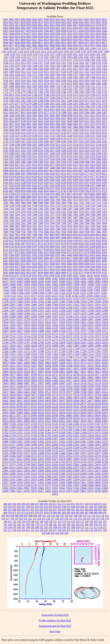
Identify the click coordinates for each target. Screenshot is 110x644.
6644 (52, 191)
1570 (93, 75)
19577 (69, 392)
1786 (64, 92)
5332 (40, 159)
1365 (11, 69)
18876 (105, 377)
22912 (12, 468)
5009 (70, 115)
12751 (69, 337)
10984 (105, 281)
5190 (70, 142)
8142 (46, 241)
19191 (41, 386)
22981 (98, 468)
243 (62, 533)
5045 (52, 121)
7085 (29, 203)
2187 (35, 101)
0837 (11, 43)
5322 (87, 156)
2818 (46, 110)
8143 (52, 241)
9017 (29, 264)
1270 (29, 60)
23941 (62, 488)
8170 (29, 244)
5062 (35, 124)
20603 (69, 415)
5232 (70, 147)
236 (96, 530)
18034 (98, 360)
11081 (48, 290)
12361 (103, 296)
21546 (41, 433)
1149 (6, 54)
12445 (105, 308)
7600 (87, 223)
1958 (6, 95)
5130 (81, 133)
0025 (11, 22)
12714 (12, 334)
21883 (105, 439)
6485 (29, 188)
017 (82, 504)
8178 (64, 244)
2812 (11, 110)
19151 (12, 386)
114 (102, 516)
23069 (76, 471)
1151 (18, 54)
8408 (75, 255)
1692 (29, 86)
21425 (5, 430)
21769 (34, 436)
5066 (58, 124)
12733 (90, 334)
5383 (6, 162)
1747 (70, 86)
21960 (90, 442)
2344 (70, 104)
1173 (40, 57)
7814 (52, 232)
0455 (99, 28)
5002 (29, 115)
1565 (64, 75)
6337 (52, 182)
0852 (46, 43)
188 (87, 524)
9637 (99, 270)
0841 (29, 43)
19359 (55, 389)
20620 (98, 415)
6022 (52, 171)
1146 (95, 51)
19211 (55, 386)
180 (50, 524)
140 (5, 521)
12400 (5, 305)
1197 (57, 57)
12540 (69, 316)
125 (44, 519)
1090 (70, 48)
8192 (11, 246)
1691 (23, 86)
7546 (11, 220)
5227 (40, 147)
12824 (105, 343)
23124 (34, 474)
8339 (52, 252)
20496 (34, 412)
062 (78, 510)
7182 (40, 209)
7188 (75, 209)
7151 (46, 206)
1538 (40, 75)
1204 (98, 57)
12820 (76, 343)
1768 (87, 89)
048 (14, 510)
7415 (23, 217)
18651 (98, 372)
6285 (35, 179)
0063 (52, 25)
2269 (75, 101)
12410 (62, 305)
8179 (70, 244)
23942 (69, 488)
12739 (5, 337)
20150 (5, 407)
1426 (29, 69)
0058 (23, 25)
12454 (62, 311)
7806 (46, 232)
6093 (104, 171)
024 (10, 507)
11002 (98, 284)
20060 (76, 401)
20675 (55, 418)
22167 (48, 447)
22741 (48, 462)
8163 (104, 241)
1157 (52, 54)
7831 (58, 232)
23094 (5, 474)
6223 (29, 177)
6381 (46, 185)
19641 (20, 395)
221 (28, 530)
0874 (99, 43)
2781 (6, 107)
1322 (64, 63)
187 (82, 524)
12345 (75, 296)
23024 (12, 471)
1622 (35, 80)
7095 (64, 203)
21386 (90, 427)
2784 (23, 107)
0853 (52, 43)
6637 (11, 191)
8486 (104, 258)
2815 (29, 110)
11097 (27, 293)
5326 (6, 159)
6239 (70, 177)
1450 (52, 69)
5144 (58, 136)
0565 (99, 31)
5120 (29, 133)
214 (100, 527)
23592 (41, 482)
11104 (76, 293)
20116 (41, 404)
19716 (55, 395)
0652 (64, 37)
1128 (77, 51)
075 (32, 513)
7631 (87, 226)
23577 (34, 482)
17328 (62, 351)
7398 (93, 214)
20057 (62, 401)
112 (93, 516)
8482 (87, 258)
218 (14, 530)
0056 (11, 25)
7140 (23, 206)
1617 (11, 80)
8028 (87, 235)
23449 (105, 476)
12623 (98, 322)
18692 (20, 375)
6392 (70, 185)
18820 (34, 377)
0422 (64, 28)
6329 (29, 182)
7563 (70, 220)
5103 (46, 130)
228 (60, 530)
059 (64, 510)
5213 (70, 145)
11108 (104, 293)
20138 (90, 404)
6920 (75, 197)
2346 (81, 104)
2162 (17, 98)
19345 (34, 389)
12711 (105, 331)
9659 (40, 273)
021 (100, 504)
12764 (5, 340)
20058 (69, 401)
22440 (62, 453)
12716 (20, 334)
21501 (105, 430)
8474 (58, 258)
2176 (99, 98)
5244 (35, 150)
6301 (58, 179)
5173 (81, 139)
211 (87, 527)
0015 (81, 19)
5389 (35, 162)
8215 (29, 249)
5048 (70, 121)
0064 (58, 25)
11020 (55, 287)
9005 (17, 264)
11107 (97, 293)
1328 (93, 63)
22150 (34, 447)
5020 (29, 118)
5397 (70, 162)
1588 (93, 78)
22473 (83, 453)
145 (28, 521)
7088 (41, 203)
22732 (34, 462)
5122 (40, 133)
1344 (52, 66)
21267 (97, 424)
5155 (81, 136)
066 (96, 510)
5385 (17, 162)
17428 (27, 354)
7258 (93, 212)
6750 (93, 191)
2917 (17, 113)
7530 (99, 217)
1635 (93, 80)
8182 (81, 244)
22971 (76, 468)
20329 (41, 410)
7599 (81, 223)
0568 (11, 34)
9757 (17, 276)
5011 (81, 115)
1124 (55, 51)
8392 (35, 255)
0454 (93, 28)
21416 (105, 427)
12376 (98, 299)
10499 (62, 281)
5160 (6, 139)
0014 (75, 19)
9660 (46, 273)
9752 (104, 273)
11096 (20, 293)
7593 (46, 223)
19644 (27, 395)
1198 (63, 57)
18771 (98, 375)
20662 (48, 418)
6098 (29, 174)
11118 (40, 296)
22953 (48, 468)
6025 (70, 171)
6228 (58, 177)
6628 (70, 188)
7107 (93, 203)
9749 (93, 273)
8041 (99, 235)
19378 (69, 389)
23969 (105, 488)
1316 (35, 63)
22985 (105, 468)
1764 (64, 89)
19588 (76, 392)
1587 (87, 78)
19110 (76, 383)
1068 (6, 48)
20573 (20, 415)
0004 (23, 19)
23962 (98, 488)
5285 (40, 153)
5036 (11, 121)
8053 (12, 238)
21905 (41, 442)
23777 (48, 485)
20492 (27, 412)
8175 (52, 244)
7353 (46, 214)
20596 (55, 415)
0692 (99, 37)
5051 (87, 121)
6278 (99, 177)
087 (87, 513)
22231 (20, 450)
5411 (17, 165)
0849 (35, 43)
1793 (99, 92)
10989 (34, 284)
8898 (104, 261)
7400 (99, 214)
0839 (17, 43)
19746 (83, 395)
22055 (62, 444)
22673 (55, 459)
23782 (55, 485)
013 (64, 504)
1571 (99, 75)
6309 (104, 179)
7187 (70, 209)
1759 (35, 89)
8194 (23, 246)
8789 (58, 261)
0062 (46, 25)
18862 (90, 377)
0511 (75, 31)
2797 (93, 107)
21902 (34, 442)
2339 (40, 104)
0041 (81, 22)
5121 (35, 133)
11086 (76, 290)
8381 (99, 252)
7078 (93, 200)
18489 (5, 372)
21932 (62, 442)
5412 (23, 165)
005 (28, 504)
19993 (98, 398)
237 (100, 530)
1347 (70, 66)
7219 (29, 212)
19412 (105, 389)
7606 (11, 226)
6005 (104, 168)
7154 (64, 206)
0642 (11, 37)
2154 (81, 95)
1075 (17, 48)
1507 (6, 72)
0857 (75, 43)
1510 (17, 72)
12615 (41, 322)
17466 (62, 354)
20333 (48, 410)
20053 (55, 401)
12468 (27, 313)
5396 (64, 162)
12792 (55, 343)
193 (5, 527)
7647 (6, 229)
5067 (64, 124)
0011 (58, 19)
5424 (93, 165)
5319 (70, 156)
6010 (11, 171)
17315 (48, 351)
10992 (55, 284)
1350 (87, 66)
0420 (52, 28)
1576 (23, 78)
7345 (29, 214)
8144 (58, 241)
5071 (81, 124)
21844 (34, 439)
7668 (64, 229)
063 (82, 510)
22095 (5, 447)
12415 (90, 305)
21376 (76, 427)
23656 (90, 482)
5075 (104, 124)
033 (50, 507)
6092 (99, 171)
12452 (48, 311)
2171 (70, 98)
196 (19, 527)
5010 (75, 115)
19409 (98, 389)
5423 (87, 165)
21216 (83, 424)
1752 (99, 86)
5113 (98, 130)
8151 (81, 241)
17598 (34, 357)
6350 (75, 182)
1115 (4, 51)
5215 (81, 145)
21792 (48, 436)
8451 (17, 258)
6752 (104, 191)
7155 (70, 206)
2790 (58, 107)
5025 (52, 118)
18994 (48, 380)
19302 (105, 386)
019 (91, 504)
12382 (34, 302)
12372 (76, 299)
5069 (75, 124)
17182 (90, 348)
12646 (48, 328)
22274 (83, 450)
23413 (76, 476)
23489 (55, 479)
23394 (62, 476)
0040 (75, 22)
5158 (99, 136)
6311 (11, 182)
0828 (64, 40)
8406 (70, 255)
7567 (81, 220)
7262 (6, 214)
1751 (93, 86)
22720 (105, 459)
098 (30, 516)
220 (23, 530)
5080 (29, 127)
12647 (55, 328)
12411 (69, 305)
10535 (69, 281)
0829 (70, 40)
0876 (6, 46)
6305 (81, 179)
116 (3, 519)
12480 (90, 313)
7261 (104, 212)
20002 (12, 401)
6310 (6, 182)
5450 (64, 168)
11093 (6, 293)
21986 (27, 444)
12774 (48, 340)
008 (41, 504)
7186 (64, 209)
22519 (41, 456)
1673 (40, 83)
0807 (17, 40)
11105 (83, 293)
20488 (20, 412)
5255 (93, 150)
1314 (23, 63)
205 (60, 527)
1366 (17, 69)
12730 (83, 334)
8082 (46, 238)
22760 (98, 462)
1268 (23, 60)
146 (32, 521)
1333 (99, 63)
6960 (104, 197)
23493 (62, 479)
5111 (87, 130)
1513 (35, 72)
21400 (98, 427)
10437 (12, 278)
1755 (11, 89)
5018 (17, 118)
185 (73, 524)
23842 (98, 485)
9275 (52, 267)
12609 (105, 319)
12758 (105, 337)
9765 (58, 276)
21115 (41, 424)
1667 (6, 83)
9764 (52, 276)
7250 (58, 212)
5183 (35, 142)
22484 (105, 453)
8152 (87, 241)
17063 (27, 348)
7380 (64, 214)
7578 (11, 223)
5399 (81, 162)
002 (14, 504)
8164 (6, 244)
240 (48, 533)
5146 (70, 136)
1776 (6, 92)
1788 (75, 92)
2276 (11, 104)
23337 (20, 476)
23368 (48, 476)
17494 (83, 354)
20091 (105, 401)
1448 (40, 69)
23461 (20, 479)
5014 (99, 115)
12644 (34, 328)
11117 (34, 296)
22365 (20, 453)
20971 (90, 421)
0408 (35, 28)
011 (55, 504)
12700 (62, 331)
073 (23, 513)
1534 (17, 75)
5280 (11, 153)
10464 (98, 278)
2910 (81, 110)
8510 (40, 261)
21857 (55, 439)
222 (32, 530)
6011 (17, 171)
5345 (70, 159)
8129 (17, 241)
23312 (5, 476)
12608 (98, 319)
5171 (70, 139)
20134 (62, 404)
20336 (55, 410)
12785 (12, 343)
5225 (29, 147)
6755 (17, 194)
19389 (76, 389)
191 (100, 524)
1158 (58, 54)
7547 (17, 220)
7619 (70, 226)
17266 (12, 351)
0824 (52, 40)
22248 (48, 450)
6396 (87, 185)
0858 (81, 43)
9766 (63, 276)
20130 (48, 404)
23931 (55, 488)
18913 (12, 380)
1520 (75, 72)
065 (91, 510)
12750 (62, 337)
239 (44, 533)
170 (37, 524)
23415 (83, 476)
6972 (29, 200)
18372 (27, 369)
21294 (27, 427)
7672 (75, 229)
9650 (17, 273)
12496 (48, 316)
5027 (64, 118)
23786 (62, 485)
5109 (81, 130)
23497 (69, 479)
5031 (87, 118)
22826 (55, 465)
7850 (87, 232)
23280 (90, 474)
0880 (23, 46)
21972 (105, 442)
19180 (34, 386)
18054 (5, 363)
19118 (83, 383)
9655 (29, 273)
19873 (27, 398)
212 (91, 527)
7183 (46, 209)
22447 (76, 453)
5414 (35, 165)
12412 (76, 305)
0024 (6, 22)
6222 (23, 177)
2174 (87, 98)
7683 (93, 229)
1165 (98, 54)
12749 (55, 337)
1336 (11, 66)
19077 (41, 383)
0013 (70, 19)
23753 (41, 485)
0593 (75, 34)
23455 (12, 479)
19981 (90, 398)
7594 (52, 223)
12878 (41, 345)
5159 (104, 136)
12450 (34, 311)
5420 (70, 165)
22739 (41, 462)
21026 (13, 424)
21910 (48, 442)
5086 (64, 127)
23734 (20, 485)
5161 (11, 139)
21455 (34, 430)
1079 (41, 48)
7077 (87, 200)
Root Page (55, 631)
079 (50, 513)
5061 (29, 124)
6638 (17, 191)
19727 (69, 395)
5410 (11, 165)
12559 (34, 319)
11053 (69, 287)
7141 (29, 206)
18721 (41, 375)
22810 (48, 465)
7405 (6, 217)
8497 (17, 261)
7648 (11, 229)
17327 (55, 351)
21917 (55, 442)
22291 (105, 450)
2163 (23, 98)
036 (64, 507)
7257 (87, 212)
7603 (99, 223)
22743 (55, 462)
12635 (76, 325)
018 (87, 504)
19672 (34, 395)
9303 (6, 270)
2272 (93, 101)
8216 (35, 249)
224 (41, 530)
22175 (62, 447)
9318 (52, 270)
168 (28, 524)
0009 (46, 19)
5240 (11, 150)
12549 (105, 316)
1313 (17, 63)
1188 (52, 57)
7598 (75, 223)
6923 (93, 197)
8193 (17, 246)
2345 (75, 104)
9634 (93, 270)
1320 (52, 63)
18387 (48, 369)
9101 (93, 264)
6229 (64, 177)
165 (14, 524)
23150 (48, 474)
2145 (29, 95)
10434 (97, 276)
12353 (82, 296)
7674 (81, 229)
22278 (90, 450)
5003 (35, 115)
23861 (20, 488)
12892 (12, 348)
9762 (40, 276)
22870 (98, 465)
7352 (40, 214)
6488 (40, 188)
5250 (70, 150)
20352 (69, 410)
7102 (81, 203)
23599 (62, 482)
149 (46, 521)
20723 (83, 418)
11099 (41, 293)
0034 (58, 22)
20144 (97, 404)
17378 (90, 351)
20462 (12, 412)
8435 (93, 255)
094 (12, 516)
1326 (81, 63)
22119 (19, 447)
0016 (87, 19)
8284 (29, 252)
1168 (12, 57)
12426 (48, 308)
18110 (76, 363)
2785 (29, 107)
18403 (62, 369)
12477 (69, 313)
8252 (93, 249)
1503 (99, 69)
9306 (23, 270)
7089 (46, 203)
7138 (11, 206)
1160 (69, 54)
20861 (20, 421)
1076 (23, 48)
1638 (104, 80)
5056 (6, 124)
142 (14, 521)
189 (91, 524)
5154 (75, 136)
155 (73, 521)
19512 (48, 392)
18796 (12, 377)
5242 (23, 150)
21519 (12, 433)
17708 (69, 357)
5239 (6, 150)
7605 (6, 226)
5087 (70, 127)
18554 (27, 372)
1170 (23, 57)
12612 (20, 322)
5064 (46, 124)
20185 (34, 407)
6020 (40, 171)
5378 (93, 159)
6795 (52, 194)
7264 (17, 214)
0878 (17, 46)
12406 (34, 305)
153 (64, 521)
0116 (93, 25)
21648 (62, 433)
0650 (52, 37)
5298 (64, 153)
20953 (69, 421)
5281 (17, 153)
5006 (52, 115)
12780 (83, 340)
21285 (5, 427)
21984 (20, 444)
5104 (52, 130)
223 (37, 530)
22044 (55, 444)
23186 (62, 474)
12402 (20, 305)
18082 (41, 363)
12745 (34, 337)
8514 (52, 261)
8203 (64, 246)
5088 (75, 127)
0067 (75, 25)
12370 (62, 299)
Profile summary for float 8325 (55, 620)
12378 (5, 302)
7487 (75, 217)
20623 (105, 415)
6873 (70, 194)
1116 (9, 51)
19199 (48, 386)
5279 (6, 153)
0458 (11, 31)
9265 (35, 267)
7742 (23, 232)
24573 (69, 491)
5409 (6, 165)
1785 (58, 92)
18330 (98, 366)
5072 (87, 124)
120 (21, 519)
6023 (58, 171)
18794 (5, 377)
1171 (29, 57)
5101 (35, 130)
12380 (20, 302)
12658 (27, 331)
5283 (29, 153)
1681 (75, 83)
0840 (23, 43)
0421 (58, 28)
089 (96, 513)
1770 (99, 89)
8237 (70, 249)
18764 (90, 375)
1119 (26, 51)
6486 (35, 188)
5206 (29, 145)
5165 (35, 139)
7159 (93, 206)
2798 (99, 107)
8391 (29, 255)
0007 (40, 19)
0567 (6, 34)
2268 (70, 101)
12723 (41, 334)
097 (26, 516)
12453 (55, 311)
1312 (11, 63)
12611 (12, 322)
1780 (29, 92)
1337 (17, 66)
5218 (99, 145)
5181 (23, 142)
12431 (76, 308)
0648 (40, 37)
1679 (70, 83)
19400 (83, 389)
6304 (75, 179)
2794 (75, 107)
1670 (23, 83)
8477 (70, 258)
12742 (20, 337)
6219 (11, 177)
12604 (69, 319)
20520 (41, 412)
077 (41, 513)
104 (58, 516)
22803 (34, 465)
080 (55, 513)
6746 (70, 191)
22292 (5, 453)
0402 (6, 28)
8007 (58, 235)
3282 (75, 113)
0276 (104, 25)
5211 (58, 145)
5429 (6, 168)
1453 (70, 69)
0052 (93, 22)
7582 (17, 223)
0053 (99, 22)
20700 (69, 418)
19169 (20, 386)
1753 (104, 86)
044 (100, 507)
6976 (40, 200)
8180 (75, 244)
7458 (64, 217)
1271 (35, 60)
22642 (34, 459)
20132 (55, 404)
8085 (52, 238)
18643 (90, 372)
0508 (58, 31)
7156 (75, 206)
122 (30, 519)
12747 (41, 337)
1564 (58, 75)
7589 (40, 223)
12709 (98, 331)
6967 (11, 200)
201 (41, 527)
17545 (5, 357)
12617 (55, 322)
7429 (46, 217)
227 (55, 530)
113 (98, 516)
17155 (69, 348)
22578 (98, 456)
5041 (40, 121)
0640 (104, 34)
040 (82, 507)
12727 (62, 334)
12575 (48, 319)
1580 (46, 78)
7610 (29, 226)
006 (32, 504)
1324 (75, 63)
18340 (105, 366)
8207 (87, 246)
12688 (41, 331)
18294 (48, 366)
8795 (64, 261)
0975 (93, 46)
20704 (76, 418)
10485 (20, 281)
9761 (34, 276)
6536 (46, 188)
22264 (69, 450)
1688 (11, 86)
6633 (99, 188)
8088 (64, 238)
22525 (48, 456)
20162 (12, 407)
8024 (81, 235)
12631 (48, 325)
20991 (105, 421)
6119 (75, 174)
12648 (62, 328)
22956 (55, 468)
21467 (48, 430)
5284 (35, 153)
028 (28, 507)
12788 (34, 343)
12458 (90, 311)
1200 (75, 57)
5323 (93, 156)
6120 (81, 174)
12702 (76, 331)
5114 (104, 130)
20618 (83, 415)
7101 (75, 203)
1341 (40, 66)
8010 (70, 235)
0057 (17, 25)
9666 (58, 273)
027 (23, 507)
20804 (98, 418)
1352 (99, 66)
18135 (90, 363)
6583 (64, 188)
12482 (105, 313)
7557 (52, 220)
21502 (5, 433)
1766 (75, 89)
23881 (41, 488)
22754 (76, 462)
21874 (83, 439)
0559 (87, 31)
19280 (83, 386)
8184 (93, 244)
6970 (23, 200)
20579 (27, 415)
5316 (52, 156)
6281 (11, 179)
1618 (17, 80)
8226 (58, 249)
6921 (81, 197)
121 (25, 519)
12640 (5, 328)
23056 (62, 471)
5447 (46, 168)
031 (41, 507)
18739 (62, 375)
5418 (58, 165)
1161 (75, 54)
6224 (35, 177)
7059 (58, 200)
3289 (11, 115)
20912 (34, 421)
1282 (99, 60)
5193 (87, 142)
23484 (48, 479)
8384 (11, 255)
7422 (29, 217)
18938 (34, 380)
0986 (104, 46)
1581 (52, 78)
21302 (41, 427)
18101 (69, 363)
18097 (55, 363)
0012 (64, 19)
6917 (58, 197)
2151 (64, 95)
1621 (29, 80)
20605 (76, 415)
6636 (6, 191)
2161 (11, 98)
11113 (27, 296)
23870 (34, 488)
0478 (29, 31)
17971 (48, 360)
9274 (46, 267)
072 (19, 513)
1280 (87, 60)
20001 (5, 401)
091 (105, 513)
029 (32, 507)
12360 (96, 296)
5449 (58, 168)
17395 (5, 354)
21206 (76, 424)
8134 (29, 241)
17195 (98, 348)
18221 (12, 366)
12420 (20, 308)
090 (100, 513)
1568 (81, 75)
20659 (41, 418)
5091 (93, 127)
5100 (29, 130)
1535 (23, 75)
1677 (58, 83)
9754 (5, 276)
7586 (29, 223)
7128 (6, 206)
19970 (76, 398)
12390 (76, 302)
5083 (46, 127)
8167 (23, 244)
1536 (29, 75)
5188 (58, 142)
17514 (90, 354)
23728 (12, 485)
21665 (76, 433)
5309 (23, 156)
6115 (64, 174)
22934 (34, 468)
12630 (41, 325)
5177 (104, 139)
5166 (40, 139)
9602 (70, 270)
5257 (99, 150)
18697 (27, 375)
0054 (104, 22)
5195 (99, 142)
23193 (69, 474)
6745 (64, 191)
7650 (17, 229)
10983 (98, 281)
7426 (40, 217)
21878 (90, 439)
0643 (17, 37)
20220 (55, 407)
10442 (27, 278)
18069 (27, 363)
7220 (35, 212)
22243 (41, 450)
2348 (93, 104)
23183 (55, 474)
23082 (105, 471)
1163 (86, 54)
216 (5, 530)
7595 (58, 223)
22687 (69, 459)
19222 (69, 386)
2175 (93, 98)
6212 (104, 174)
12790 (41, 343)
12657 (20, 331)
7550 (29, 220)
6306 (87, 179)
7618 (64, 226)
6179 (98, 174)
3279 (58, 113)
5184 (40, 142)
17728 (83, 357)
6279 (104, 177)
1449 (46, 69)
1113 (99, 48)
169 (32, 524)
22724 (12, 462)
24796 (97, 491)
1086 (46, 48)
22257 (62, 450)
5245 (40, 150)
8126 (6, 241)
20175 (27, 407)
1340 (35, 66)
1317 (40, 63)
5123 (46, 133)
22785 (20, 465)
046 (5, 510)
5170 (64, 139)
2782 (11, 107)
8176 (58, 244)
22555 (76, 456)
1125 (60, 51)
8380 (93, 252)
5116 (12, 133)
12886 (98, 345)
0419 (46, 28)
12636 (83, 325)
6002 (99, 168)
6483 (17, 188)
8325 (46, 252)
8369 (64, 252)
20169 (20, 407)
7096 (70, 203)
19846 (20, 398)
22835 (69, 465)
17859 (105, 357)
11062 (104, 287)
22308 (12, 453)
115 (107, 516)
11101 (55, 293)
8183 (87, 244)
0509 (64, 31)
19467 (34, 392)
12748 (48, 337)
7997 (46, 235)
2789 (52, 107)
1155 (41, 54)
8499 (29, 261)
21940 (76, 442)
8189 (6, 246)
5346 (75, 159)
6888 (23, 197)
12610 (5, 322)
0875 (104, 43)
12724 (48, 334)
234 (87, 530)
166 (19, 524)
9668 (64, 273)
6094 (6, 174)
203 (50, 527)
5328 (17, 159)
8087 (58, 238)
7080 (104, 200)
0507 (52, 31)
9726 (75, 273)
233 (82, 530)
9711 (69, 273)
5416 (46, 165)
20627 (5, 418)
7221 (40, 212)
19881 (48, 398)
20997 (6, 424)
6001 (93, 168)
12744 (27, 337)
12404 (27, 305)
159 (91, 521)
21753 (27, 436)
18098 (62, 363)
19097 (62, 383)
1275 (58, 60)
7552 (35, 220)
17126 (48, 348)
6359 (17, 185)
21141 (55, 424)
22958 (62, 468)
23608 (69, 482)
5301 (81, 153)
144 (23, 521)
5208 (40, 145)
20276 (12, 410)
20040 (34, 401)
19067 (27, 383)
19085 (48, 383)
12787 (27, 343)
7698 (104, 229)
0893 (64, 46)
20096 (5, 404)
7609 (23, 226)
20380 (105, 410)
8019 (75, 235)
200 (37, 527)
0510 (70, 31)
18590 (48, 372)
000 (5, 504)
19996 (105, 398)
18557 (34, 372)
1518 (64, 72)
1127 (72, 51)
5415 (40, 165)
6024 (64, 171)
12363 (12, 299)
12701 (69, 331)
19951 (62, 398)
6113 (58, 174)
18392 (55, 369)
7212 (104, 209)
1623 (40, 80)
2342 (58, 104)
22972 (83, 468)
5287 (46, 153)
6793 (40, 194)
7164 (6, 209)
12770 (34, 340)
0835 (104, 40)
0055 (6, 25)
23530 (105, 479)
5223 (17, 147)
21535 (34, 433)
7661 (40, 229)
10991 (48, 284)
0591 (64, 34)
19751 (90, 395)
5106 (64, 130)
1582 (58, 78)
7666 (58, 229)
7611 (35, 226)
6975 (35, 200)
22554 (69, 456)
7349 (35, 214)
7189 (81, 209)
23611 (83, 482)
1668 (11, 83)
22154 (41, 447)
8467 (40, 258)
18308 (69, 366)
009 (46, 504)
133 (80, 519)
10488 (27, 281)
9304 (11, 270)
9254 (6, 267)
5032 (93, 118)
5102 (41, 130)
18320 (76, 366)
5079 (23, 127)
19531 (55, 392)
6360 (23, 185)
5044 (46, 121)
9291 (70, 267)
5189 (64, 142)
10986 (13, 284)
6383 (58, 185)
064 (87, 510)
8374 (75, 252)
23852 (5, 488)
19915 (55, 398)
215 (105, 527)
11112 (20, 296)
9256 (11, 267)
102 (49, 516)
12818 (62, 343)
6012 (23, 171)
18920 (20, 380)
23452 (5, 479)
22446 (69, 453)
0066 (70, 25)
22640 (27, 459)
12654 (105, 328)
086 (82, 513)
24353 (34, 491)
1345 (58, 66)
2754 (104, 104)
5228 (46, 147)
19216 (62, 386)
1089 (64, 48)
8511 (46, 261)
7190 (87, 209)
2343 (64, 104)
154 (69, 521)
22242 (34, 450)
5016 (6, 118)
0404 (11, 28)
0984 (99, 46)
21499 (98, 430)
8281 (23, 252)
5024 (46, 118)
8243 (75, 249)
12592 (55, 319)
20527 (55, 412)
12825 (5, 345)
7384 (75, 214)
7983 (40, 235)
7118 (104, 203)
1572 (104, 75)
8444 (104, 255)
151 (55, 521)
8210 (104, 246)
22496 (12, 456)
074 (28, 513)
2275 (6, 104)
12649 (69, 328)
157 (82, 521)
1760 (40, 89)
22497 (20, 456)
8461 (29, 258)
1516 (52, 72)
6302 (64, 179)
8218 (46, 249)
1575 (17, 78)
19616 (5, 395)
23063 (69, 471)
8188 (104, 244)
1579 (40, 78)
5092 (99, 127)
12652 (90, 328)
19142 (5, 386)
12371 (69, 299)
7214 (11, 212)
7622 (81, 226)
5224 (23, 147)
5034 (104, 118)
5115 (6, 133)
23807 (76, 485)
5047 (64, 121)
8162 (99, 241)
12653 (98, 328)
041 (87, 507)
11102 (62, 293)
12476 (62, 313)
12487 (27, 316)
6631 (87, 188)
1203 (92, 57)
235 (91, 530)
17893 (12, 360)
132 (75, 519)
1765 (70, 89)
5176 (99, 139)
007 (37, 504)
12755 (90, 337)
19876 (41, 398)
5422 (81, 165)
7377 (52, 214)
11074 (34, 290)
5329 (23, 159)
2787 (40, 107)
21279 (104, 424)
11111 (13, 296)
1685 (99, 83)
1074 (12, 48)
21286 (12, 427)
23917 (48, 488)
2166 (40, 98)
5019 (23, 118)
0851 (40, 43)
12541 (76, 316)
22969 (69, 468)
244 (66, 533)
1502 (93, 69)
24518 (62, 491)
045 (105, 507)
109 (80, 516)
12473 (48, 313)
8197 (35, 246)
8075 (35, 238)
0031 (40, 22)
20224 (62, 407)
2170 (64, 98)
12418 (5, 308)
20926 (55, 421)
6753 (6, 194)
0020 (104, 19)
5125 (58, 133)
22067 (83, 444)
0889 (58, 46)
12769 (27, 340)
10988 (27, 284)
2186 (29, 101)
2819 (52, 110)
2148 (46, 95)
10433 (90, 276)
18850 (69, 377)
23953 (90, 488)
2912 (93, 110)
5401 (93, 162)
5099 (23, 130)
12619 (69, 322)
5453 (81, 168)
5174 (87, 139)
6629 (75, 188)
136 (93, 519)
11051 (62, 287)
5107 (70, 130)
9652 (23, 273)
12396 (98, 302)
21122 (48, 424)
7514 (87, 217)
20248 (90, 407)
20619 (90, 415)
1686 (104, 83)
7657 (29, 229)
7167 (23, 209)
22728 (27, 462)
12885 (90, 345)
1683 (87, 83)
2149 (52, 95)
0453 (87, 28)
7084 (23, 203)
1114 (104, 48)
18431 (76, 369)
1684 (93, 83)
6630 (81, 188)
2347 (87, 104)
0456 (104, 28)
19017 (69, 380)
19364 (62, 389)
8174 (46, 244)
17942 (41, 360)
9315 (46, 270)
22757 (90, 462)
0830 (75, 40)
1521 (81, 72)
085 (78, 513)
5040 (35, 121)
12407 (41, 305)
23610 (76, 482)
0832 (87, 40)
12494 (41, 316)
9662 (52, 273)
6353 (87, 182)
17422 (20, 354)
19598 (83, 392)
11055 (83, 287)
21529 (27, 433)
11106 (90, 293)
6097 (23, 174)
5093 (104, 127)
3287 (104, 113)
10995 (69, 284)
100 (40, 516)
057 (55, 510)
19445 (27, 392)
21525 (20, 433)
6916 (52, 197)
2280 (35, 104)
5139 (29, 136)
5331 (35, 159)
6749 (87, 191)
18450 (83, 369)
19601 (90, 392)
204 (55, 527)
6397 (93, 185)
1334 (104, 63)
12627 (20, 325)
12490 (34, 316)
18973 (41, 380)
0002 (11, 19)
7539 (104, 217)
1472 (75, 69)
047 (10, 510)
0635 (99, 34)
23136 (41, 474)
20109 (27, 404)
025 (14, 507)
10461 (83, 278)
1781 (35, 92)
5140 (35, 136)
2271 (87, 101)
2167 (46, 98)
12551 (12, 319)
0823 (46, 40)
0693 (104, 37)
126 (48, 519)
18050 (105, 360)
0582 (40, 34)
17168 (76, 348)
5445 (35, 168)
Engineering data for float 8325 (55, 626)
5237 (99, 147)
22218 (5, 450)
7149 (35, 206)
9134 (104, 264)
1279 (81, 60)
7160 (99, 206)
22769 (105, 462)
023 (5, 507)
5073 (93, 124)
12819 (69, 343)
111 (89, 516)
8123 (98, 238)
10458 (69, 278)
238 (105, 530)
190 (96, 524)
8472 (52, 258)
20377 (98, 410)
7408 (11, 217)
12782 (98, 340)
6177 (93, 174)
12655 (5, 331)
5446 (40, 168)
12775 (55, 340)
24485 (48, 491)
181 (55, 524)
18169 (105, 363)
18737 (55, 375)
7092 (58, 203)
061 (73, 510)
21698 (5, 436)
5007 (58, 115)
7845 (75, 232)
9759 (29, 276)
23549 (12, 482)
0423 (70, 28)
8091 (70, 238)
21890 (12, 442)
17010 (20, 348)
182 (60, 524)
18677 (12, 375)
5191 (75, 142)
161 (100, 521)
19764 (98, 395)
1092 (81, 48)
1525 (104, 72)
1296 (6, 63)
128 (57, 519)
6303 (70, 179)
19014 (62, 380)
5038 (23, 121)
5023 (40, 118)
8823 (81, 261)
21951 (83, 442)
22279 (98, 450)
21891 (20, 442)
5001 (23, 115)
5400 (87, 162)
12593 (62, 319)
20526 (48, 412)
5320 (75, 156)
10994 (62, 284)
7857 (93, 232)
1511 (23, 72)
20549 (98, 412)
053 (37, 510)
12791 (48, 343)
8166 (17, 244)
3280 (64, 113)
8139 (40, 241)
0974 (87, 46)
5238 (104, 147)
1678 (64, 83)
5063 (40, 124)
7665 (52, 229)
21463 (41, 430)
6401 (104, 185)
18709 (34, 375)
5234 (81, 147)
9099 (87, 264)
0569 (17, 34)
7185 (58, 209)
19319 (12, 389)
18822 (48, 377)
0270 (99, 25)
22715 (98, 459)
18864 (98, 377)
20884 (27, 421)
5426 (104, 165)
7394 (87, 214)
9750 (99, 273)
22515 (34, 456)
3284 (87, 113)
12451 (41, 311)
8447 (6, 258)
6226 (46, 177)
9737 (81, 273)
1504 (104, 69)
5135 (6, 136)
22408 (41, 453)
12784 (5, 343)
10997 (84, 284)
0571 (29, 34)
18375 (34, 369)
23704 (105, 482)
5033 (99, 118)
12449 (27, 311)
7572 (99, 220)
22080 (90, 444)
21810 (69, 436)
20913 (41, 421)
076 (37, 513)
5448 (52, 168)
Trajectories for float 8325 (55, 615)
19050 (98, 380)
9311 (29, 270)
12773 (41, 340)
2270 (81, 101)
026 (19, 507)
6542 (58, 188)
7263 (11, 214)
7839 (70, 232)
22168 (55, 447)
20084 (98, 401)
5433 (11, 168)
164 (10, 524)
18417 (69, 369)
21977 (12, 444)
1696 (52, 86)
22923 (27, 468)
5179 (11, 142)
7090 (52, 203)
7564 (75, 220)
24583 (76, 491)
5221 (6, 147)
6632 (93, 188)
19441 (12, 392)
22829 (62, 465)
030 (37, 507)
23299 (105, 474)
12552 (20, 319)
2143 (17, 95)
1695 (46, 86)
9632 (87, 270)
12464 (20, 313)
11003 (105, 284)
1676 (52, 83)
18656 (105, 372)
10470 (105, 278)
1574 (11, 78)
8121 (93, 238)
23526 (98, 479)
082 (64, 513)
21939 (69, 442)
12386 (62, 302)
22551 (62, 456)
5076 (6, 127)
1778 (17, 92)
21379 (83, 427)
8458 (23, 258)
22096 (12, 447)
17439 (48, 354)
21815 (83, 436)
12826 (12, 345)
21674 (90, 433)
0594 (81, 34)
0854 (58, 43)
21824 (98, 436)
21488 (76, 430)
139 (107, 519)
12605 (76, 319)
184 (69, 524)
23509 (76, 479)
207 (69, 527)
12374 (90, 299)
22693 (76, 459)
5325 (104, 156)
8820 (75, 261)
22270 (76, 450)
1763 (58, 89)
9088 (52, 264)
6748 (81, 191)
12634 (69, 325)
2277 (17, 104)
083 (69, 513)
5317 (58, 156)
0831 (81, 40)
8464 (35, 258)
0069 (87, 25)
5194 (93, 142)
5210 (52, 145)
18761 (83, 375)
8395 (52, 255)
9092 (64, 264)
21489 (83, 430)
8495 (11, 261)
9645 (6, 273)
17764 (90, 357)
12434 (90, 308)
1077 (29, 48)
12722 (34, 334)
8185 (99, 244)
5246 (46, 150)
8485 (99, 258)
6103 (52, 174)
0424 (75, 28)
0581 (35, 34)
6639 (23, 191)
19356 (48, 389)
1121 (38, 51)
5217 (93, 145)
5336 (58, 159)
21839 (27, 439)
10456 (62, 278)
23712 (5, 485)
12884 (83, 345)
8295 (35, 252)
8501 (35, 261)
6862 (58, 194)
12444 (98, 308)
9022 (40, 264)
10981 (83, 281)
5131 (87, 133)
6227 (52, 177)
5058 (17, 124)
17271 (27, 351)
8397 (58, 255)
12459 (98, 311)
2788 (46, 107)
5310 (29, 156)
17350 (83, 351)
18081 (34, 363)
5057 (11, 124)
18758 (76, 375)
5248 (58, 150)
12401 (12, 305)
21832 (5, 439)
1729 (58, 86)
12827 (20, 345)
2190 (52, 101)
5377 (87, 159)
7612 (40, 226)
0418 (40, 28)
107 (71, 516)
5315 (46, 156)
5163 (23, 139)
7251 (64, 212)
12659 (34, 331)
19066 (20, 383)
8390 (23, 255)
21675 (98, 433)
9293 (75, 267)
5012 (87, 115)
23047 (34, 471)
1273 (46, 60)
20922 (48, 421)
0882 (35, 46)
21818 (90, 436)
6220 (17, 177)
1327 (87, 63)
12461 (5, 313)
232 (78, 530)
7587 (35, 223)
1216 (11, 60)
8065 (17, 238)
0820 (29, 40)
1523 (93, 72)
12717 (27, 334)
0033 (52, 22)
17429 (34, 354)
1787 (70, 92)
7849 (81, 232)
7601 (93, 223)
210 (82, 527)
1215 (6, 60)
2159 (6, 98)
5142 (46, 136)
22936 (41, 468)
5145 (64, 136)
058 (60, 510)
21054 (20, 424)
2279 (29, 104)
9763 (46, 276)
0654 (70, 37)
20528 (62, 412)
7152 (52, 206)
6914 (40, 197)
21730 (12, 436)
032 (46, 507)
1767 (81, 89)
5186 (46, 142)
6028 (87, 171)
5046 (58, 121)
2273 (99, 101)
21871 (76, 439)
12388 (69, 302)
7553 (40, 220)
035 (60, 507)
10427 (76, 276)
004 (23, 504)
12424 (41, 308)
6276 (87, 177)
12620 (76, 322)
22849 (83, 465)
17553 (12, 357)
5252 (81, 150)
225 (46, 530)
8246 (81, 249)
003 (19, 504)
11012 (20, 287)
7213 (6, 212)
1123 (49, 51)
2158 (104, 95)
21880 (98, 439)
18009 (62, 360)
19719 (62, 395)
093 (8, 516)
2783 (17, 107)
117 (8, 519)
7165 (11, 209)
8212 (11, 249)
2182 (23, 101)
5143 (52, 136)
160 (96, 521)
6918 (64, 197)
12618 (62, 322)
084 (73, 513)
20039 (27, 401)
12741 (12, 337)
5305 (104, 153)
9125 (99, 264)
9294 (81, 267)
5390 (40, 162)
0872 (87, 43)
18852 (76, 377)
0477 (23, 31)
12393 (83, 302)
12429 (62, 308)
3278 (52, 113)
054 (41, 510)
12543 (90, 316)
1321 (58, 63)
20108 (20, 404)
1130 (89, 51)
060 (69, 510)
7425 (35, 217)
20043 (41, 401)
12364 (20, 299)
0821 (35, 40)
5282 (23, 153)
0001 (6, 19)
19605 (98, 392)
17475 (69, 354)
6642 (40, 191)
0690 (87, 37)
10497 (55, 281)
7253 (75, 212)
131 (71, 519)
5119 (23, 133)
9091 (58, 264)
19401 (90, 389)
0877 (11, 46)
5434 (17, 168)
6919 (70, 197)
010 (50, 504)
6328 (23, 182)
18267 (34, 366)
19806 (105, 395)
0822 (40, 40)
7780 (29, 232)
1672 (35, 83)
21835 (12, 439)
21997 (41, 444)
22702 (83, 459)
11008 (13, 287)
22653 (41, 459)
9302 (104, 267)
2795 (81, 107)
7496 (81, 217)
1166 (103, 54)
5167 (46, 139)
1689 (17, 86)
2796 (87, 107)
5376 (81, 159)
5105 (58, 130)
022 (105, 504)
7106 (87, 203)
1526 (6, 75)
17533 (98, 354)
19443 (20, 392)
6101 (41, 174)
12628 (27, 325)
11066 (20, 290)
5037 (17, 121)
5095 (12, 130)
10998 (91, 284)
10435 (104, 276)
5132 (93, 133)
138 (102, 519)
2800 (6, 110)
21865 (69, 439)
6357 (6, 185)
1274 (52, 60)
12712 (5, 334)
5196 (104, 142)
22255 (55, 450)
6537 (52, 188)
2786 (35, 107)
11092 (104, 290)
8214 (23, 249)
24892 (105, 491)
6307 (93, 179)
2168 (52, 98)
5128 (75, 133)
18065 (20, 363)
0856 (70, 43)
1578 (35, 78)
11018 (41, 287)
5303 (93, 153)
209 (78, 527)
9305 (17, 270)
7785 (35, 232)
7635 (93, 226)
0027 (17, 22)
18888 (5, 380)
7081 (6, 203)
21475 (55, 430)
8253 (99, 249)
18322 (90, 366)
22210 (98, 447)
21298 (34, 427)
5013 (93, 115)
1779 (23, 92)
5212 (64, 145)
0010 (52, 19)
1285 (104, 60)
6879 (87, 194)
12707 (83, 331)
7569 (93, 220)
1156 (46, 54)
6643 (46, 191)
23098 (12, 474)
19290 (90, 386)
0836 (6, 43)
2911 (87, 110)
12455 (69, 311)
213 (96, 527)
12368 (48, 299)
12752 (76, 337)
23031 (20, 471)
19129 (97, 383)
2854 (75, 110)
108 (76, 516)
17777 (98, 357)
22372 (27, 453)
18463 (98, 369)
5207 (35, 145)
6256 (75, 177)
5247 (52, 150)
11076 (41, 290)
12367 (41, 299)
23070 (83, 471)
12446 (5, 311)
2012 (11, 95)
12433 (83, 308)
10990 (41, 284)
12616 (48, 322)
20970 (83, 421)
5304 (99, 153)
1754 (6, 89)
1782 (40, 92)
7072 (75, 200)
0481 (40, 31)
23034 (27, 471)
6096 (17, 174)
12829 (34, 345)
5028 (70, 118)
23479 (34, 479)
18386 (41, 369)
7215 (17, 212)
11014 (27, 287)
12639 (105, 325)
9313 (40, 270)
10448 (41, 278)
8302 (40, 252)
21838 (20, 439)
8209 (99, 246)
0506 (46, 31)
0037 (70, 22)
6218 (6, 177)
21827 (105, 436)
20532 (69, 412)
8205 (75, 246)
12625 (5, 325)
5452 (75, 168)
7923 (6, 235)
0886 (40, 46)
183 (64, 524)
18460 (90, 369)
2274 (104, 101)
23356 (34, 476)
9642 (104, 270)
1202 (86, 57)
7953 (17, 235)
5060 (23, 124)
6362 (35, 185)
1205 (104, 57)
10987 (20, 284)
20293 (27, 410)
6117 (69, 174)
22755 (83, 462)
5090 (87, 127)
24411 (41, 491)
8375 (81, 252)
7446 (58, 217)
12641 (12, 328)
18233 (20, 366)
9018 (35, 264)
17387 (105, 351)
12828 (27, 345)
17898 (20, 360)
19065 (13, 383)
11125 (61, 296)
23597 (55, 482)
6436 (11, 188)
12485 (20, 316)
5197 (6, 145)
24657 (83, 491)
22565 (90, 456)
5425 (99, 165)
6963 (6, 200)
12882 (69, 345)
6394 (81, 185)
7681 (87, 229)
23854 (12, 488)
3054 (29, 113)
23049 (41, 471)
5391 (46, 162)
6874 (75, 194)
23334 (12, 476)
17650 (55, 357)
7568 (87, 220)
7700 (11, 232)
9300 (93, 267)
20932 (62, 421)
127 (53, 519)
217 (10, 530)
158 (87, 521)
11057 (90, 287)
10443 (34, 278)
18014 (76, 360)
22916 (20, 468)
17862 (5, 360)
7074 (81, 200)
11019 (48, 287)
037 (69, 507)
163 (5, 524)
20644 (34, 418)
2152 (70, 95)
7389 (81, 214)
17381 (98, 351)
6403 (6, 188)
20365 (90, 410)
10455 (55, 278)
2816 (35, 110)
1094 (93, 48)
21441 (27, 430)
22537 (55, 456)
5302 (87, 153)
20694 (62, 418)
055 (46, 510)
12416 (98, 305)
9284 (58, 267)
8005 (52, 235)
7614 (52, 226)
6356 (104, 182)
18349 (5, 369)
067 (100, 510)
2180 (11, 101)
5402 (99, 162)
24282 (27, 491)
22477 (98, 453)
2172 (75, 98)
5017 (11, 118)
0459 (17, 31)
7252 (70, 212)
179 (46, 524)
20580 (34, 415)
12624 (105, 322)
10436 (5, 278)
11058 (97, 287)
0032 (46, 22)
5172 (75, 139)
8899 (6, 264)
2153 (75, 95)
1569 (87, 75)
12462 (12, 313)
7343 (23, 214)
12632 (55, 325)
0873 (93, 43)
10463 (90, 278)
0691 (93, 37)
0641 (6, 37)
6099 (35, 174)
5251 (75, 150)
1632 (75, 80)
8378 (87, 252)
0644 (23, 37)
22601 (5, 459)
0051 (87, 22)
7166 (17, 209)
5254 (87, 150)
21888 (5, 442)
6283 (23, 179)
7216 (23, 212)
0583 (46, 34)
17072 (34, 348)
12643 (27, 328)
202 (46, 527)
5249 (64, 150)
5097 (17, 130)
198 (28, 527)
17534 (105, 354)
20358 (83, 410)
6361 (29, 185)
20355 (76, 410)
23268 (83, 474)
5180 (17, 142)
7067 (70, 200)
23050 (48, 471)
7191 (93, 209)
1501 (87, 69)
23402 (69, 476)
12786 (20, 343)
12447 (12, 311)
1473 (81, 69)
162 (105, 521)
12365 (27, 299)
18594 (55, 372)
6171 (87, 174)
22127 (27, 447)
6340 (70, 182)
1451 (58, 69)
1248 (17, 60)
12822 (90, 343)
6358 (11, 185)
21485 (69, 430)
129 (62, 519)
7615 (58, 226)
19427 (5, 392)
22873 (105, 465)
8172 (35, 244)
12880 (55, 345)
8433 (87, 255)
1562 (46, 75)
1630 (64, 80)
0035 (64, 22)
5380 (99, 159)
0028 (23, 22)
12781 (90, 340)
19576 (62, 392)
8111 (81, 238)
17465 (55, 354)
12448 (20, 311)
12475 (55, 313)
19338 (27, 389)
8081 (41, 238)
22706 (90, 459)
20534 (76, 412)
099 (35, 516)
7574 (104, 220)
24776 (90, 491)
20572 (12, 415)
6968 (17, 200)
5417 (52, 165)
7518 (93, 217)
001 (10, 504)
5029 (75, 118)
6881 (93, 194)
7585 (23, 223)
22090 (105, 444)
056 (50, 510)
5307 (11, 156)
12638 (98, 325)
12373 (83, 299)
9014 (23, 264)
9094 (70, 264)
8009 (64, 235)
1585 (75, 78)
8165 (11, 244)
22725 (20, 462)
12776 (62, 340)
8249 (87, 249)
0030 (35, 22)
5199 (17, 145)
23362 (41, 476)
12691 (48, 331)
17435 (41, 354)
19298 (98, 386)
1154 (35, 54)
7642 (104, 226)
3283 (81, 113)
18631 (83, 372)
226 (50, 530)
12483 (5, 316)
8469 (46, 258)
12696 (55, 331)
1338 (23, 66)
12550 (5, 319)
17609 (41, 357)
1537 (35, 75)
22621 (20, 459)
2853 (70, 110)
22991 (5, 471)
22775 (12, 465)
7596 (64, 223)
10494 (41, 281)
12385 (55, 302)
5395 (58, 162)
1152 (24, 54)
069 (5, 513)
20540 (83, 412)
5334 (52, 159)
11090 (90, 290)
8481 (81, 258)
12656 (12, 331)
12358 (89, 296)
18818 (27, 377)
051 (28, 510)
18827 (55, 377)
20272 (5, 410)
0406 (23, 28)
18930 (27, 380)
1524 (99, 72)
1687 (6, 86)
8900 (11, 264)
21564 (48, 433)
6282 (17, 179)
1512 (29, 72)
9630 (75, 270)
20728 (90, 418)
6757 (29, 194)
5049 (75, 121)
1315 (29, 63)
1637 (99, 80)
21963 (98, 442)
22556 (83, 456)
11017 (34, 287)
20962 (76, 421)
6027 (81, 171)
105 (62, 516)
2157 (99, 95)
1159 (63, 54)
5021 (35, 118)
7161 (104, 206)
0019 (99, 19)
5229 (52, 147)
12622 (90, 322)
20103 (13, 404)
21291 (20, 427)
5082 (40, 127)
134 (84, 519)
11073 (27, 290)
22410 (48, 453)
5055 (104, 121)
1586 (81, 78)
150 (50, 521)
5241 (17, 150)
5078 (17, 127)
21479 (62, 430)
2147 (40, 95)
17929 (34, 360)
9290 (64, 267)
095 (17, 516)
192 (105, 524)
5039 (29, 121)
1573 (6, 78)
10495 (48, 281)
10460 (76, 278)
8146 (70, 241)
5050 (81, 121)
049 (19, 510)
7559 (64, 220)
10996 (76, 284)
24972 (55, 494)
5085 (58, 127)
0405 (17, 28)
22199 (83, 447)
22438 (55, 453)
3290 (17, 115)
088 (91, 513)
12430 (69, 308)
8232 (64, 249)
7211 (98, 209)
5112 (93, 130)
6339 (64, 182)
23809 (90, 485)
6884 (6, 197)
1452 (64, 69)
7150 (40, 206)
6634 (104, 188)
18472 (105, 369)
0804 (6, 40)
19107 (69, 383)
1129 (83, 51)
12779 (76, 340)
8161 (93, 241)
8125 (104, 238)
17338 (69, 351)
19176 (27, 386)
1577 (29, 78)
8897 (99, 261)
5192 (81, 142)
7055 (52, 200)
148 (41, 521)
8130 (23, 241)
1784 (52, 92)
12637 (90, 325)
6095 (12, 174)
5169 (58, 139)
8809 (70, 261)
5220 (104, 145)
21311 (48, 427)
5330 (29, 159)
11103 (69, 293)
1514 (40, 72)
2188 (40, 101)
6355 (99, 182)
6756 (23, 194)
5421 (75, 165)
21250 (90, 424)
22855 (90, 465)
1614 (99, 78)
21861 (62, 439)
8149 (75, 241)
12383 (41, 302)
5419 (64, 165)
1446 (35, 69)
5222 (11, 147)
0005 (29, 19)
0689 (81, 37)
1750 (87, 86)
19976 (83, 398)
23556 (20, 482)
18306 (62, 366)
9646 (11, 273)
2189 (46, 101)
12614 (34, 322)
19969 (69, 398)
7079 (99, 200)
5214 (75, 145)
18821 (41, 377)
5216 (87, 145)
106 (67, 516)
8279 (17, 252)
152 (60, 521)
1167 (6, 57)
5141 (40, 136)
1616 (6, 80)
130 (66, 519)
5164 (29, 139)
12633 (62, 325)
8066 (23, 238)
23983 (5, 491)
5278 (104, 150)
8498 (23, 261)
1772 (104, 89)
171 (41, 524)
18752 (69, 375)
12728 (69, 334)
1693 (35, 86)
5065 (52, 124)
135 (89, 519)
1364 (6, 69)
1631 (70, 80)
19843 (12, 398)
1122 (43, 51)
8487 (6, 261)
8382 (104, 252)
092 (3, 516)
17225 (105, 348)
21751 (20, 436)
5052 (93, 121)
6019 (35, 171)
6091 (93, 171)
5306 (6, 156)
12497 (55, 316)
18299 (55, 366)
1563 (52, 75)
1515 (46, 72)
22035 (48, 444)
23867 (27, 488)
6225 (40, 177)
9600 (64, 270)
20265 (98, 407)
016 (78, 504)
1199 (69, 57)
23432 (90, 476)
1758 (29, 89)
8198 (40, 246)
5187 (52, 142)
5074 (99, 124)
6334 (35, 182)
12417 (105, 305)
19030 (83, 380)
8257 (6, 252)
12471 (34, 313)
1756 (17, 89)
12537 (62, 316)
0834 (99, 40)
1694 (40, 86)
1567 (75, 75)
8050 (104, 235)
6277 (93, 177)
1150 (12, 54)
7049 (46, 200)
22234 (27, 450)
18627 (76, 372)
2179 (6, 101)
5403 (104, 162)
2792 (70, 107)
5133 (98, 133)
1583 (64, 78)
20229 (69, 407)
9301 (99, 267)
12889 (5, 348)
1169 (17, 57)
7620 (75, 226)
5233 (75, 147)
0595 (87, 34)
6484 (23, 188)
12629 (34, 325)
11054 (76, 287)
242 (57, 533)
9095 (75, 264)
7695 (99, 229)
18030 (90, 360)
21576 (55, 433)
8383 (6, 255)
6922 (87, 197)
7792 (40, 232)
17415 (12, 354)
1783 (46, 92)
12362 (5, 299)
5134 (104, 133)
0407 (29, 28)
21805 (62, 436)
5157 (93, 136)
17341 (76, 351)
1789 (81, 92)
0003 (17, 19)
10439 (20, 278)
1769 (93, 89)
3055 (35, 113)
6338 (58, 182)
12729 (76, 334)
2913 (99, 110)
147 (37, 521)
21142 (62, 424)
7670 (70, 229)
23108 (27, 474)
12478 (76, 313)
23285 (98, 474)
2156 (93, 95)
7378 (58, 214)
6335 (40, 182)
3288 (6, 115)
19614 (105, 392)
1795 (104, 92)
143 (19, 521)
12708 (90, 331)
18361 (12, 369)
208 (73, 527)
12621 (83, 322)
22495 (5, 456)
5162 (17, 139)
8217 (40, 249)
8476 (64, 258)
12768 (20, 340)
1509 (11, 72)
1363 (104, 66)
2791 (64, 107)
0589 (58, 34)
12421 (27, 308)
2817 (40, 110)
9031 (46, 264)
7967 (29, 235)
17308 (41, 351)
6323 (17, 182)
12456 (76, 311)
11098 (34, 293)
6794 (46, 194)
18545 (20, 372)
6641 (35, 191)
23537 (5, 482)
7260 (99, 212)
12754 (83, 337)
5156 (87, 136)
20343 (62, 410)
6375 (40, 185)
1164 (92, 54)
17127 (55, 348)
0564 (93, 31)
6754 (11, 194)
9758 (23, 276)
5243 (29, 150)
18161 (97, 363)
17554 (20, 357)
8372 (70, 252)
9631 (81, 270)
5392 (52, 162)
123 (35, 519)
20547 (90, 412)
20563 (5, 415)
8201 (58, 246)
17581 (27, 357)
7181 (35, 209)
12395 (90, 302)
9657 (35, 273)
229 (64, 530)
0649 (46, 37)
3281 (70, 113)
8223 (52, 249)
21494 (90, 430)
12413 (83, 305)
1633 (81, 80)
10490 (34, 281)
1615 (104, 78)
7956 (23, 235)
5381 (104, 159)
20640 (27, 418)
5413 (29, 165)
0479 (35, 31)
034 (55, 507)
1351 (93, 66)
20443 (5, 412)
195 (14, 527)
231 (73, 530)
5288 (52, 153)
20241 (76, 407)
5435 (23, 168)
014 (69, 504)
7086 (35, 203)
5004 (40, 115)
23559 (27, 482)
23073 (98, 471)
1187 (46, 57)
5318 (64, 156)
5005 (46, 115)
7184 (52, 209)
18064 (13, 363)
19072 (34, 383)
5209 (46, 145)
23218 (76, 474)
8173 (40, 244)
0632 (93, 34)
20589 (41, 415)
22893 (5, 468)
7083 (17, 203)
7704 (17, 232)
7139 (17, 206)
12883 (76, 345)
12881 (62, 345)
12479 (83, 313)
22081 (98, 444)
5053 (99, 121)
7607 (17, 226)
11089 (83, 290)
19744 (76, 395)
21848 (48, 439)
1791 (93, 92)
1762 (52, 89)
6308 (99, 179)
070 (10, 513)
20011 (19, 401)
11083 (55, 290)
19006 (55, 380)
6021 (46, 171)
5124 (52, 133)
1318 (46, 63)
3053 (23, 113)
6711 (58, 191)
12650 (76, 328)
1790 (87, 92)
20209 (48, 407)
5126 (64, 133)
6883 (104, 194)
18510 (12, 372)
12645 (41, 328)
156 (78, 521)
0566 (104, 31)
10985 (5, 284)
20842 (12, 421)
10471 (5, 281)
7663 (46, 229)
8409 (81, 255)
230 (69, 530)
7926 (11, 235)
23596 (48, 482)
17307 (34, 351)
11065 (13, 290)
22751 (69, 462)
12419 (12, 308)
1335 (6, 66)
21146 (69, 424)
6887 (17, 197)
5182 (29, 142)
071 (14, 513)
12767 (12, 340)
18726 (48, 375)
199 (32, 527)
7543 (6, 220)
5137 (17, 136)
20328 (34, 410)
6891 (35, 197)
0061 (40, 25)
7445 (52, 217)
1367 (23, 69)
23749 (34, 485)
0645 (29, 37)
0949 (75, 46)
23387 (55, 476)
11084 (62, 290)
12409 (55, 305)
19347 (41, 389)
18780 (105, 375)
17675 (62, 357)
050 (23, 510)
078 (46, 513)
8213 (17, 249)
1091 (75, 48)
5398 (75, 162)
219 (19, 530)
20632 (20, 418)
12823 (98, 343)
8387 (17, 255)
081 (60, 513)
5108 (75, 130)
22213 (105, 447)
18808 (20, 377)
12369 (55, 299)
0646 (35, 37)
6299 (46, 179)
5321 (81, 156)
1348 (75, 66)
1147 (100, 51)
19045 (90, 380)
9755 (11, 276)
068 (105, 510)
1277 (70, 60)
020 (96, 504)
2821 (64, 110)
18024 (83, 360)
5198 (11, 145)
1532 (11, 75)
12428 (55, 308)
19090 (55, 383)
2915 (6, 113)
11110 (6, 296)
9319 (58, 270)
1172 (35, 57)
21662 (69, 433)
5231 (64, 147)
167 (23, 524)
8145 (64, 241)
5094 (6, 130)
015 (73, 504)
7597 (70, 223)
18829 (62, 377)
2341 (52, 104)
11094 (13, 293)
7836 (64, 232)
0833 (93, 40)
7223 (52, 212)
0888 (52, 46)
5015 (104, 115)
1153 (29, 54)
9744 (87, 273)
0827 (58, 40)
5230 (58, 147)
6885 (11, 197)
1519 (70, 72)
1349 (81, 66)
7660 (35, 229)
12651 (83, 328)
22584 (105, 456)
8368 (58, 252)
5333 (46, 159)
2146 (35, 95)
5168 (52, 139)
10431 (83, 276)
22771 (5, 465)
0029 (29, 22)
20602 (62, 415)
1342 (46, 66)
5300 (75, 153)
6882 (99, 194)
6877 (81, 194)
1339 (29, 66)
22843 (76, 465)
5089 (81, 127)
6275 (81, 177)
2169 (58, 98)
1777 (11, 92)
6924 (99, 197)
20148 (105, 404)
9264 (29, 267)
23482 (41, 479)
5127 (69, 133)
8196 (29, 246)
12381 (27, 302)
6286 (40, 179)
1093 (87, 48)
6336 (46, 182)
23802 (69, 485)
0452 (81, 28)
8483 (93, 258)
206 (64, 527)
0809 (23, 40)
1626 (58, 80)
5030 (81, 118)
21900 (27, 442)
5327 (11, 159)
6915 (46, 197)
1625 (52, 80)
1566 (70, 75)
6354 (93, 182)
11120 (47, 296)
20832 (105, 418)
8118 (87, 238)
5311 (35, 156)
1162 (81, 54)
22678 (62, 459)
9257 (17, 267)
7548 (23, 220)
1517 (58, 72)
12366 (34, 299)
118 (12, 519)
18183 (5, 366)
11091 (97, 290)
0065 (64, 25)
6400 (99, 185)
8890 (87, 261)
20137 (83, 404)
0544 (81, 31)
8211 (6, 249)
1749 (81, 86)
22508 (27, 456)
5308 (17, 156)
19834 (5, 398)
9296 (87, 267)
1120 (32, 51)
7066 (64, 200)
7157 (81, 206)
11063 (6, 290)
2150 (58, 95)
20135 (69, 404)
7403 (104, 214)
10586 (76, 281)
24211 (20, 491)
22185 (69, 447)
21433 (12, 430)
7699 (6, 232)
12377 (105, 299)
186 (78, 524)
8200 (52, 246)
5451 (70, 168)
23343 (27, 476)
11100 (48, 293)
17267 (20, 351)
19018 (76, 380)
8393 (40, 255)
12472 (41, 313)
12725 (55, 334)
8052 (6, 238)
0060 (35, 25)
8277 (11, 252)
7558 (58, 220)
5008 (64, 115)
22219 (12, 450)
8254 (104, 249)
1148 (106, 51)
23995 (13, 491)
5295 (58, 153)
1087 (52, 48)
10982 (90, 281)
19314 (5, 389)
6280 (6, 179)
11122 (54, 296)
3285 (93, 113)
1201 (80, 57)
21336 (55, 427)
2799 (104, 107)
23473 (27, 479)
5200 (23, 145)
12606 (83, 319)
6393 (75, 185)
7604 (104, 223)
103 (53, 516)
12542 (83, 316)
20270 (105, 407)
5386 (23, 162)
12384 (48, 302)
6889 (29, 197)
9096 (81, 264)
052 (32, 510)
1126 (66, 51)
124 (39, 519)
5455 (87, 168)
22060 (69, 444)
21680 (105, 433)
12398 (105, 302)
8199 (46, 246)
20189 (41, 407)
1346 (64, 66)
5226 (35, 147)
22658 (48, 459)
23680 (98, 482)
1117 (15, 51)
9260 (23, 267)
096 (21, 516)
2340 (46, 104)
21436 (20, 430)
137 (98, 519)
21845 (41, 439)
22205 (90, 447)
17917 (27, 360)
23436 (98, 476)
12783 (105, 340)
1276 (64, 60)
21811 (76, 436)
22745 (62, 462)
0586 (52, 34)
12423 (34, 308)
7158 (87, 206)
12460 (105, 311)
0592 (70, 34)
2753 (99, 104)
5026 (58, 118)
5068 (70, 124)
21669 (83, 433)
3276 (40, 113)
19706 (48, 395)
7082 (12, 203)
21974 (5, 444)
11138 (68, 296)
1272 (40, 60)
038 (73, 507)
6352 (81, 182)
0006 (35, 19)
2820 (58, 110)
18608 (69, 372)
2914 (104, 110)
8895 (93, 261)
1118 (21, 51)
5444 (29, 168)
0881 (29, 46)
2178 (104, 98)
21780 (41, 436)
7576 (6, 223)
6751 (99, 191)
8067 (29, 238)
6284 (29, 179)
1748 (75, 86)
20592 (48, 415)
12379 (12, 302)
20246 (83, 407)
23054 (55, 471)
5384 (11, 162)
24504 (55, 491)
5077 (11, 127)
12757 (98, 337)
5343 (64, 159)
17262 (5, 351)
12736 (105, 334)
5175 (93, 139)
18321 (83, 366)
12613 (27, 322)
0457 (6, 31)
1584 (70, 78)
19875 (34, 398)
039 (78, 507)
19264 (76, 386)
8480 (75, 258)
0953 (81, 46)
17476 (76, 354)
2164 (29, 98)
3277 (46, 113)
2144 (23, 95)
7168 (29, 209)
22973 (90, 468)
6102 (46, 174)
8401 (64, 255)
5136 (11, 136)
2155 (87, 95)
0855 (64, 43)
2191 (58, 101)
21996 (34, 444)
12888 (105, 345)
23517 (90, 479)
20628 (12, 418)
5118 (17, 133)
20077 (90, 401)
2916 (11, 113)
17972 (55, 360)
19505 (41, 392)
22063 (76, 444)
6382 (52, 185)
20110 (34, 404)
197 (23, 527)
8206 (81, 246)
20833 (5, 421)
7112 (99, 203)
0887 (46, 46)
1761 (46, 89)
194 (10, 527)
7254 (81, 212)
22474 (90, 453)
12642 (20, 328)
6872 (64, 194)
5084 (52, 127)
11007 (6, 287)
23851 (105, 485)
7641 (99, 226)
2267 (64, 101)
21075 (27, 424)
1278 (75, 60)
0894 (70, 46)
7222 (46, 212)
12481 (98, 313)
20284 (20, 410)
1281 (93, 60)
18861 (83, 377)
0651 (58, 37)
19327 (20, 389)
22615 (12, 459)
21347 (62, 427)
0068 (81, 25)
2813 (17, 110)
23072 (90, 471)
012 (60, 504)
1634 (87, 80)
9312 (35, 270)
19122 (90, 383)
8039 (93, 235)
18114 (83, 363)
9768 (69, 276)
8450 (11, 258)
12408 (48, 305)
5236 (93, 147)
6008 (6, 171)
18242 (27, 366)
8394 (46, 255)
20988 (98, 421)
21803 (55, 436)
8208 (93, 246)
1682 (81, 83)
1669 (17, 83)
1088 (58, 48)
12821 (83, 343)
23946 (83, 488)
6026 (75, 171)
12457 (83, 311)
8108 (75, 238)
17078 (41, 348)
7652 (23, 229)
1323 (70, 63)
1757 (23, 89)
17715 (76, 357)
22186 (76, 447)
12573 (41, 319)
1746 (64, 86)
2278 (23, 104)
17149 (62, 348)
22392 (34, 453)
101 (44, 516)
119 (16, 519)
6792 (35, 194)
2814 (23, 110)
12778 (69, 340)
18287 (41, 366)
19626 (12, 395)
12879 (48, 345)
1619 (23, 80)
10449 (48, 278)
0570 (23, 34)
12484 (12, 316)
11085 (69, 290)
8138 (35, 241)
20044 (48, 401)
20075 (83, 401)
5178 (6, 142)
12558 (27, 319)
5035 (6, 121)
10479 (12, 281)
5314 (40, 156)
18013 (69, 360)
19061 (105, 380)
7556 (46, 220)
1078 (35, 48)
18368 (20, 369)
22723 (5, 462)
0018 (93, 19)
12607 (90, 319)
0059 (29, 25)
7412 (17, 217)
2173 (81, 98)
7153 (58, 206)
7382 (70, 214)
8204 (70, 246)
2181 (17, 101)
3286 (99, 113)
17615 (48, 357)
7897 (104, 232)
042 (91, 507)
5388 (29, 162)
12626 (12, 325)
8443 (99, 255)
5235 (87, 147)
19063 (5, 383)
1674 (46, 83)
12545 (98, 316)
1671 (29, 83)
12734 (98, 334)
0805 (11, 40)
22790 (27, 465)
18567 (41, 372)
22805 (41, 465)
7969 (35, 235)
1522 (87, 72)
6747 (75, 191)
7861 (99, 232)
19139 (105, 383)
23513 (83, 479)
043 (96, 507)
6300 (52, 179)
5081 (35, 127)
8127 (11, 241)
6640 (29, 191)
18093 (48, 363)
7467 (70, 217)
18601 (62, 372)
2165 (35, 98)
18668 (5, 375)
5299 (70, 153)
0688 (75, 37)
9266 (40, 267)
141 (10, 521)
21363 (69, 427)
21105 (34, 424)
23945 (76, 488)
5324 (99, 156)
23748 (27, 485)
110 (85, 516)
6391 (64, 185)
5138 (23, 136)
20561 (105, 412)
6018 (29, 171)
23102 (20, 474)
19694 (41, 395)
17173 (83, 348)
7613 (46, 226)
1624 (46, 80)
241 (53, 533)
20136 (76, 404)
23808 (83, 485)
